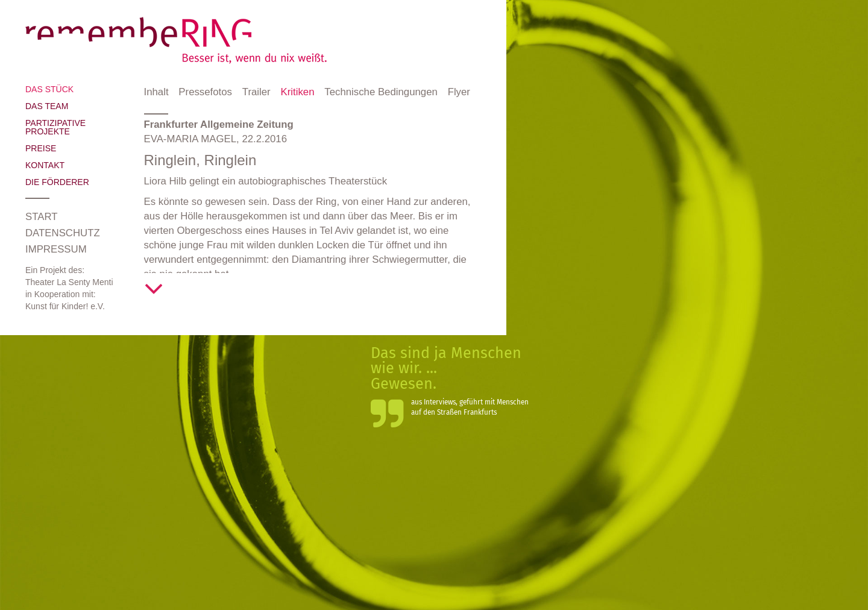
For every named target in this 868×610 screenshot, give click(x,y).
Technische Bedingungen (381, 92)
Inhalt (156, 92)
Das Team (47, 106)
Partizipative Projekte (55, 127)
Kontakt (45, 165)
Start (41, 217)
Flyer (459, 92)
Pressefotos (205, 92)
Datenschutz (63, 233)
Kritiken (298, 92)
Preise (41, 148)
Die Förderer (57, 182)
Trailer (256, 92)
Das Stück (49, 89)
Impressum (56, 249)
